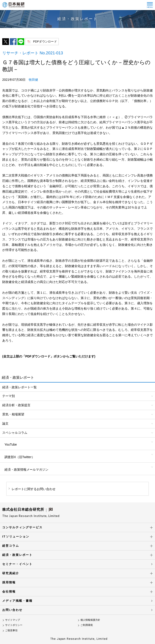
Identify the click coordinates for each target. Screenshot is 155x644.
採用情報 (9, 582)
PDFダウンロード (45, 41)
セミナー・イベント (17, 564)
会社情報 (9, 592)
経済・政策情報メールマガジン (26, 470)
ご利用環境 (87, 625)
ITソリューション (16, 537)
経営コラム (11, 546)
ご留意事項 (11, 630)
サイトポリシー (14, 625)
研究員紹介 (11, 573)
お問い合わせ (12, 610)
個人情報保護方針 (90, 620)
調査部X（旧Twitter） (20, 457)
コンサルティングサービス (22, 527)
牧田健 (33, 80)
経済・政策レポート (17, 555)
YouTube (11, 444)
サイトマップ (13, 620)
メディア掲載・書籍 (17, 601)
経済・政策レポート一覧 (19, 387)
